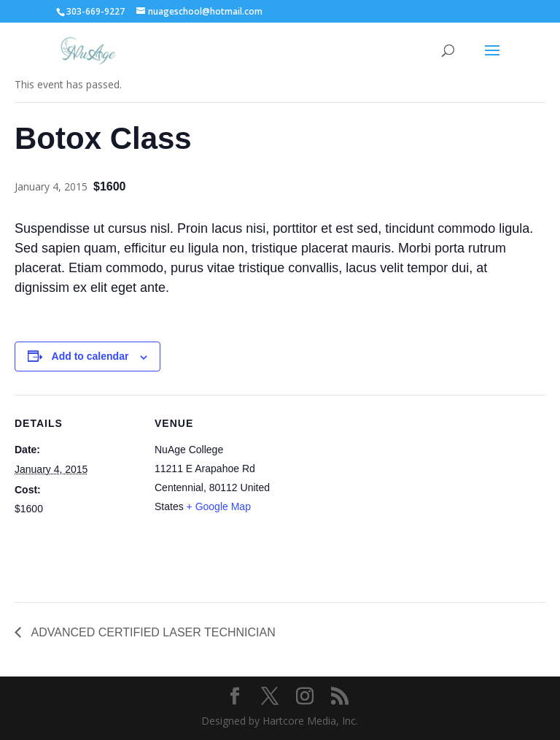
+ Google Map (219, 506)
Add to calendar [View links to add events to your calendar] (90, 356)
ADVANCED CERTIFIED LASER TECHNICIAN (152, 632)
